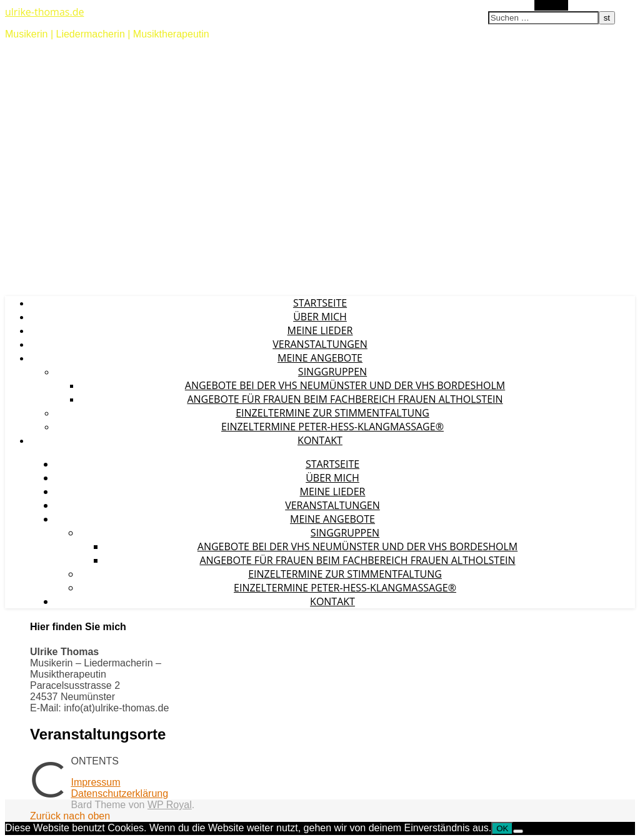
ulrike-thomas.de (44, 12)
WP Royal (170, 805)
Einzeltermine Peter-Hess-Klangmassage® (332, 427)
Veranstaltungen (320, 344)
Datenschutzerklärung (119, 793)
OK (502, 828)
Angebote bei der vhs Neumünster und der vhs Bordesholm (345, 385)
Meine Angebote (320, 358)
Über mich (320, 317)
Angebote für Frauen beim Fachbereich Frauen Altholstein (345, 399)
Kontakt (320, 440)
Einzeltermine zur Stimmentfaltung (332, 413)
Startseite (320, 303)
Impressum (95, 782)
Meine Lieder (320, 330)
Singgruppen (332, 372)
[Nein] (518, 831)
